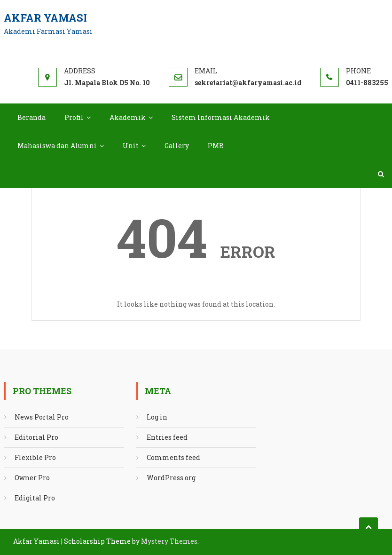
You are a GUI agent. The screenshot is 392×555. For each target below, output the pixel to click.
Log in (157, 417)
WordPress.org (171, 478)
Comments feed (173, 457)
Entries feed (167, 437)
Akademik (128, 117)
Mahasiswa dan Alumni (57, 146)
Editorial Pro (36, 437)
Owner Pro (32, 478)
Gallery (177, 146)
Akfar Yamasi (45, 18)
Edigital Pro (35, 498)
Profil (74, 117)
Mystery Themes (169, 541)
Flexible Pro (35, 457)
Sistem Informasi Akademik (221, 117)
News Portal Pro (42, 417)
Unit (131, 146)
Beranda (31, 117)
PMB (216, 146)
